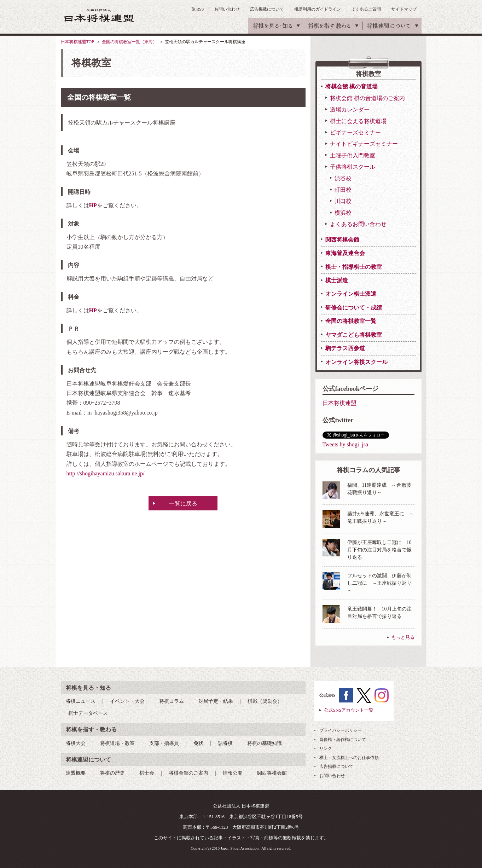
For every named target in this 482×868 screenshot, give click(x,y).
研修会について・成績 (354, 308)
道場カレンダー (350, 109)
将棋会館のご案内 (188, 773)
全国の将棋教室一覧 (351, 321)
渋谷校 (343, 178)
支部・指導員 (164, 743)
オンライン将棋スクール (356, 362)
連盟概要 (76, 773)
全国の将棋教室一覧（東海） (129, 42)
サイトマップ (404, 9)
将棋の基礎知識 (265, 743)
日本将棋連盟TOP (77, 42)
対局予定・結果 (216, 701)
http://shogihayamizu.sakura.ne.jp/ (106, 473)
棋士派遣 (337, 280)
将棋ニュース (81, 701)
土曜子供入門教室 (353, 155)
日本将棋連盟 (339, 403)
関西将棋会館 (342, 240)
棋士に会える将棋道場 (358, 121)
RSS (200, 9)
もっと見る (403, 637)
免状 (198, 743)
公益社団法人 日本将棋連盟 (99, 15)
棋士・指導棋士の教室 (354, 267)
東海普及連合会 (345, 253)
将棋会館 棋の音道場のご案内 (367, 98)
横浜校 (343, 213)
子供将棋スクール (353, 167)
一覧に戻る (183, 504)
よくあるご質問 (366, 9)
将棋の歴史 (112, 773)
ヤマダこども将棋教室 (354, 335)
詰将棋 (225, 743)
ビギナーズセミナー (355, 132)
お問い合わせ (227, 9)
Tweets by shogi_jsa (345, 444)
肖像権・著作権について (343, 740)
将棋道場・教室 (117, 743)
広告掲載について (267, 9)
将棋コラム (172, 701)
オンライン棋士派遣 (351, 294)
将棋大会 (76, 743)
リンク (326, 748)
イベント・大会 (127, 701)
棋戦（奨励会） (265, 701)
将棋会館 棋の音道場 (352, 86)
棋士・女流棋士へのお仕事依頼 (349, 758)
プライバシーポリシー (341, 730)
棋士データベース (88, 713)
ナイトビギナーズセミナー (364, 144)
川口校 (343, 201)
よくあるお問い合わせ (358, 224)
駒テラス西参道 (345, 348)
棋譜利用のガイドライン (318, 9)
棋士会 (147, 773)
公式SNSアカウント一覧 (349, 710)
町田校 (343, 190)
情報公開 (233, 773)
